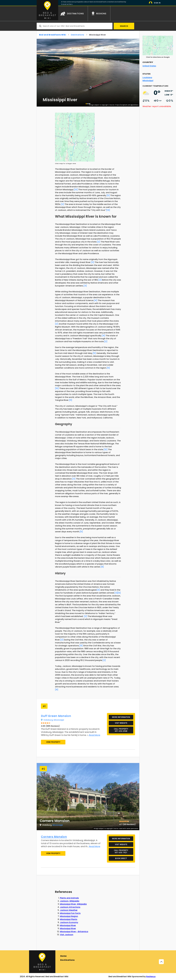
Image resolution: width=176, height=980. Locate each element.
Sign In (157, 3)
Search (124, 26)
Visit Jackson (67, 935)
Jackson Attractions (70, 907)
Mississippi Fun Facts (70, 913)
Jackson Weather (69, 910)
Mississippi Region (69, 916)
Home (63, 956)
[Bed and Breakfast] (42, 962)
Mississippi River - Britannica (74, 932)
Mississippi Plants (69, 919)
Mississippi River (68, 925)
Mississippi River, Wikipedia (73, 904)
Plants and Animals (69, 898)
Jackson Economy (69, 922)
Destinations (67, 960)
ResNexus (151, 977)
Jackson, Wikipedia (70, 901)
